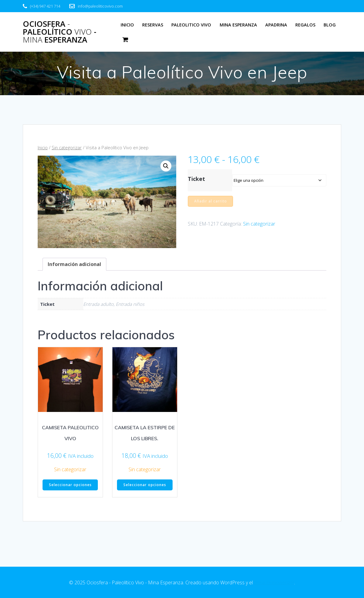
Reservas (153, 25)
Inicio (127, 25)
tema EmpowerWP (274, 582)
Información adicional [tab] (74, 264)
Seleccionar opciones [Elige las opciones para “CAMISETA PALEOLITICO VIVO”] (70, 485)
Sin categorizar (67, 147)
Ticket (196, 179)
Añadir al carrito (211, 201)
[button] (166, 166)
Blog (330, 25)
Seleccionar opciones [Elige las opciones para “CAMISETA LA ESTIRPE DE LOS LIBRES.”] (145, 485)
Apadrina (276, 25)
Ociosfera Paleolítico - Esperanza (60, 32)
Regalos (305, 25)
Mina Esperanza (238, 25)
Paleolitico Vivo (191, 25)
